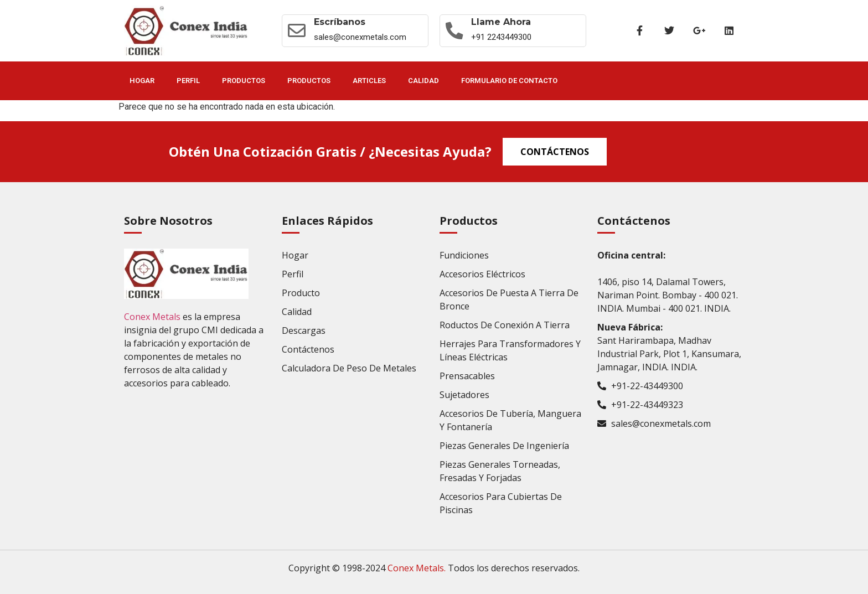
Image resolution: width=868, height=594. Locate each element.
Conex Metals (152, 317)
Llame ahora (502, 22)
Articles (369, 81)
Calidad (423, 81)
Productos (244, 81)
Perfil (188, 81)
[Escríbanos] (297, 30)
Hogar (142, 81)
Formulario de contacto (509, 81)
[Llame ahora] (454, 30)
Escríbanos (340, 22)
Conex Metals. (417, 568)
